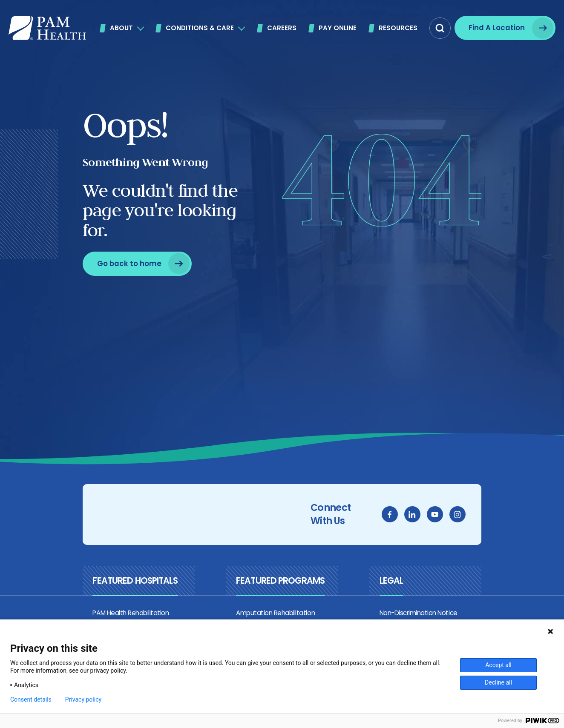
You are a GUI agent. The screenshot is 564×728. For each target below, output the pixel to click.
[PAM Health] (47, 28)
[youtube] (454, 516)
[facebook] (409, 516)
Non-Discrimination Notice (424, 616)
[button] (440, 28)
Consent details (31, 699)
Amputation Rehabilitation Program (283, 616)
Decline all (498, 682)
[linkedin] (431, 516)
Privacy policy (83, 699)
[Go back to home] (118, 264)
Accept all (498, 665)
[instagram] (476, 516)
